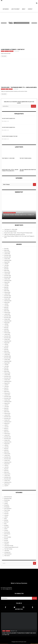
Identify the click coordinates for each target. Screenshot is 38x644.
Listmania (6, 516)
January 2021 (7, 355)
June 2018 (6, 407)
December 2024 (8, 276)
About (24, 9)
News (5, 524)
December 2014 (8, 478)
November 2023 (8, 298)
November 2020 (8, 358)
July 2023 (6, 304)
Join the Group (15, 9)
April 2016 (6, 451)
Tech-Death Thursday (9, 546)
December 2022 (8, 316)
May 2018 (6, 409)
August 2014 (7, 484)
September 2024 (8, 281)
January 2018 (7, 415)
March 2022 (7, 331)
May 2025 (6, 267)
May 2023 (6, 308)
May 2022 (6, 328)
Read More (4, 56)
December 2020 (8, 357)
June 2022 (6, 326)
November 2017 (8, 419)
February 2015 (7, 474)
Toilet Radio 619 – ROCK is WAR (8, 159)
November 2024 (8, 278)
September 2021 (8, 341)
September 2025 (8, 261)
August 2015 (7, 464)
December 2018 (8, 397)
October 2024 (7, 279)
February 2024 (7, 293)
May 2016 (6, 449)
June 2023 (6, 306)
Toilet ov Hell (18, 642)
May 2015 (6, 469)
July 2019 (6, 385)
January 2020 (7, 375)
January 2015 (7, 476)
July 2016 (6, 446)
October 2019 (7, 380)
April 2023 (6, 309)
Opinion (11, 89)
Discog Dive (7, 505)
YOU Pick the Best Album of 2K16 (9, 128)
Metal (3, 52)
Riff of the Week (8, 537)
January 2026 (7, 254)
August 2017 (7, 424)
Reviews (6, 536)
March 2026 (7, 251)
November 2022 (8, 318)
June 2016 (6, 447)
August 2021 (7, 343)
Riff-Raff (6, 541)
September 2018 (8, 402)
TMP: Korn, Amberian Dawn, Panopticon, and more (15, 235)
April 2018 (6, 410)
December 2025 (8, 256)
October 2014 (7, 481)
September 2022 (8, 321)
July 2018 (6, 405)
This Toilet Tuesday (8, 549)
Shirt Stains (7, 543)
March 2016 (7, 452)
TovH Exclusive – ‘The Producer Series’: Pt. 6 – (19, 88)
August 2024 (7, 283)
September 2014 (8, 483)
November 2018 (8, 399)
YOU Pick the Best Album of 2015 (9, 119)
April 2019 (6, 390)
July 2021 (6, 345)
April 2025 (6, 269)
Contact (30, 9)
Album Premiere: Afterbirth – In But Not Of (13, 50)
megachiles (17, 52)
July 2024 (6, 284)
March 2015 (7, 473)
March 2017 (7, 432)
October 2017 (7, 420)
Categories (6, 9)
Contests (6, 502)
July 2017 (6, 426)
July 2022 (6, 325)
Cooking (6, 504)
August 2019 (7, 383)
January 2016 (7, 456)
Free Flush (6, 512)
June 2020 (6, 367)
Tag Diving (6, 544)
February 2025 (7, 273)
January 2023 (7, 315)
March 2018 (7, 412)
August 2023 (7, 303)
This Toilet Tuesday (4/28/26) (25, 159)
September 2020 (8, 362)
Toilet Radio (7, 551)
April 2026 (6, 249)
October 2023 (7, 299)
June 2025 (6, 266)
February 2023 (7, 313)
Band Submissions (8, 497)
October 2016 (7, 441)
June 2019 (6, 387)
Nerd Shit (6, 521)
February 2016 (7, 454)
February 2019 (7, 394)
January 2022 (7, 335)
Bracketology (7, 500)
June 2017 (6, 427)
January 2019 (7, 395)
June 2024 (6, 286)
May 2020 (6, 368)
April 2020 (6, 370)
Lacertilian (16, 89)
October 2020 (7, 360)
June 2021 (6, 346)
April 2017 (6, 431)
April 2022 (6, 330)
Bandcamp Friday (8, 499)
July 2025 (6, 264)
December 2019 (8, 377)
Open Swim (7, 527)
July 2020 (6, 365)
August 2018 (7, 404)
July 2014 (6, 486)
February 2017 (7, 434)
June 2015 (6, 468)
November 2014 (8, 479)
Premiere (11, 52)
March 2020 (7, 372)
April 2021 (6, 350)
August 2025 (7, 262)
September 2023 (8, 301)
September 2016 (8, 442)
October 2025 (7, 259)
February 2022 (7, 333)
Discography (7, 507)
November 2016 (8, 439)
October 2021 (7, 340)
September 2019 (8, 382)
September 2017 (8, 422)
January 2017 (7, 436)
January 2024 (7, 294)
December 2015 (8, 457)
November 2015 (8, 459)
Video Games (7, 556)
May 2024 (6, 288)
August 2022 (7, 323)
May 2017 (6, 429)
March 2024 (7, 291)
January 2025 (7, 274)
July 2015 (6, 466)
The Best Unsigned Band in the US (9, 213)
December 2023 (8, 296)
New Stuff (7, 52)
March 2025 (7, 271)
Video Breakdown (8, 554)
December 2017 (8, 417)
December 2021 (8, 336)
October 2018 (7, 400)
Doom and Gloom (8, 509)
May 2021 (6, 348)
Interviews (6, 514)
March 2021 (7, 351)
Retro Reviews (7, 534)
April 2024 (6, 289)
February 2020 (7, 373)
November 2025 (8, 257)
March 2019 (7, 392)
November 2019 (8, 378)
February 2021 (7, 353)
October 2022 (7, 320)
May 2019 (6, 388)
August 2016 (7, 444)
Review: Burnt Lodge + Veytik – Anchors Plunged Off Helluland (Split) (18, 233)
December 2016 (8, 437)
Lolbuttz (3, 89)
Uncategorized (7, 553)
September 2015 (8, 462)
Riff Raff (6, 539)
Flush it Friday (7, 511)
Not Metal (6, 526)
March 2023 (7, 311)
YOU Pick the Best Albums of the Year (10, 137)
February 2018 (7, 414)
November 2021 (8, 338)
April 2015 (6, 471)
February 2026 (7, 252)
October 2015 (7, 461)
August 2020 (7, 363)
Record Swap (7, 532)
